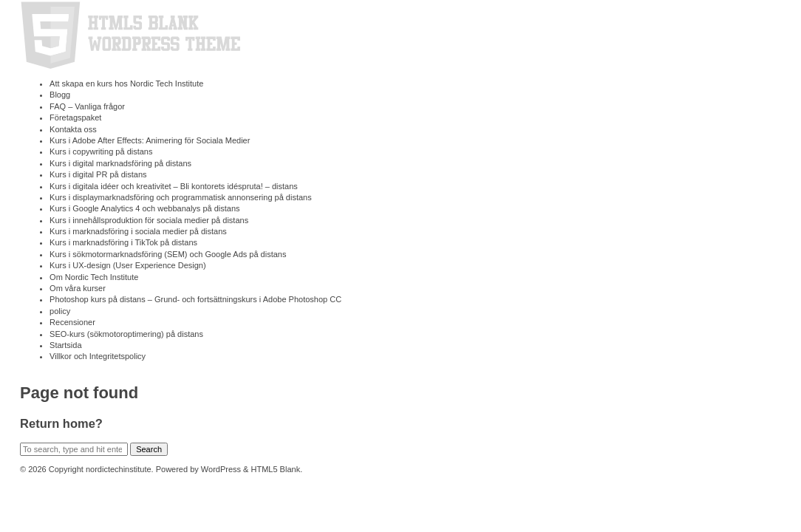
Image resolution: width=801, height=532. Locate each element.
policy (60, 311)
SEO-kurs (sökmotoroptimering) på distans (126, 334)
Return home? (61, 423)
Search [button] (149, 449)
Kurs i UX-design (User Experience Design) (128, 265)
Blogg (60, 95)
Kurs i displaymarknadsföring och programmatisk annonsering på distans (181, 197)
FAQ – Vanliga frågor (87, 106)
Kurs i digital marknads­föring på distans (120, 163)
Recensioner (72, 322)
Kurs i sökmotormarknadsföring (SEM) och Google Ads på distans (168, 254)
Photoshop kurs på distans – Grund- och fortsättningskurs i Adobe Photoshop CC (195, 299)
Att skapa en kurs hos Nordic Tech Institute (126, 83)
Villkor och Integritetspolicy (98, 356)
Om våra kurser (78, 288)
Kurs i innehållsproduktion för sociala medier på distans (149, 220)
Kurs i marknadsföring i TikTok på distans (123, 242)
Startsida (65, 345)
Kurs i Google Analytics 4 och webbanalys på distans (144, 208)
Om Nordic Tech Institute (94, 277)
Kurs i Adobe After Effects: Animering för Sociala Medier (150, 140)
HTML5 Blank (276, 469)
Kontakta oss (73, 129)
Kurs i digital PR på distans (98, 174)
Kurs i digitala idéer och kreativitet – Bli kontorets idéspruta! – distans (174, 186)
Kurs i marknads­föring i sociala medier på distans (138, 231)
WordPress (221, 469)
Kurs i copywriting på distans (101, 151)
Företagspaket (75, 117)
